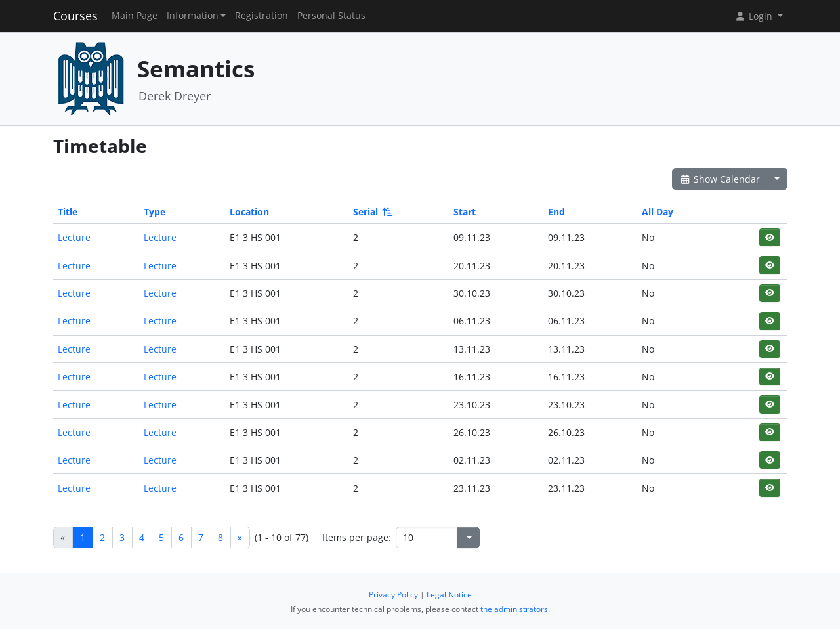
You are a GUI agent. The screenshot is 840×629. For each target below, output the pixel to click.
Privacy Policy (393, 595)
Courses (75, 16)
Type (155, 212)
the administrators (514, 609)
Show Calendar (720, 179)
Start (465, 212)
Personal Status (331, 16)
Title (68, 212)
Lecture (74, 237)
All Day (658, 212)
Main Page (135, 16)
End (556, 212)
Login (755, 16)
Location (249, 212)
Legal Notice (449, 595)
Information (193, 16)
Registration (262, 16)
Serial (372, 212)
